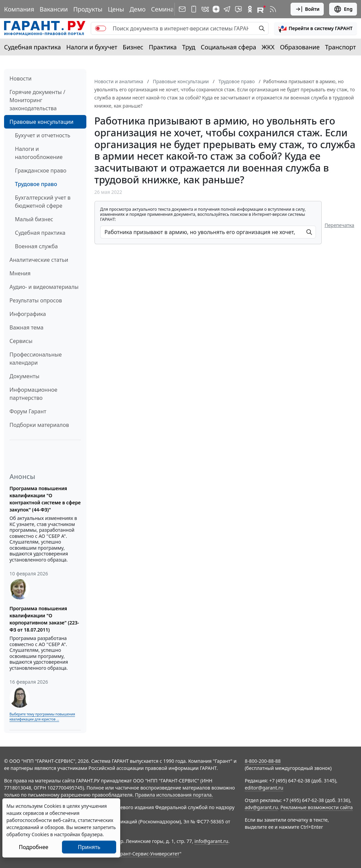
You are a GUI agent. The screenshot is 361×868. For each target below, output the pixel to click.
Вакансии (54, 9)
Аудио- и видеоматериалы (44, 287)
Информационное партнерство (33, 394)
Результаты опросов (36, 300)
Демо (137, 9)
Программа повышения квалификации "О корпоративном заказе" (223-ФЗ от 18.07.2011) (44, 619)
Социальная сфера (229, 47)
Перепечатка (339, 225)
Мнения (20, 273)
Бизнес (133, 47)
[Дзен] (216, 9)
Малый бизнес (34, 219)
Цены (116, 9)
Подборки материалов (39, 425)
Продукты (88, 9)
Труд (189, 47)
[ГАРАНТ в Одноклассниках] (250, 9)
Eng (343, 9)
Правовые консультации (41, 122)
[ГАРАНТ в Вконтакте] (205, 9)
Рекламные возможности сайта (317, 807)
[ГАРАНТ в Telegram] (227, 9)
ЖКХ (268, 47)
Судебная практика (33, 47)
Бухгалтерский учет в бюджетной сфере (43, 202)
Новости (20, 78)
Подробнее (33, 847)
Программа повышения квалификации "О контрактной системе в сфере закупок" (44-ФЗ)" (45, 499)
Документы (24, 376)
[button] (315, 28)
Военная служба (36, 246)
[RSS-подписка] (273, 9)
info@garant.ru (211, 841)
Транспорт (341, 47)
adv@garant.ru (261, 807)
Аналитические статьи (39, 260)
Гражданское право (41, 170)
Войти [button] (307, 9)
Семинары (167, 9)
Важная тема (27, 327)
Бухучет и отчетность (43, 135)
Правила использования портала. (174, 795)
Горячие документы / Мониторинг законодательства (37, 100)
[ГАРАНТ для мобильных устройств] (194, 9)
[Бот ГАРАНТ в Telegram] (238, 9)
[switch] (101, 28)
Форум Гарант (28, 411)
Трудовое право (36, 184)
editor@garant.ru (264, 788)
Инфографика (28, 314)
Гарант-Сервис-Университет (147, 854)
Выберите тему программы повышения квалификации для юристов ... (42, 717)
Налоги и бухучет (92, 47)
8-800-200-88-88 (263, 761)
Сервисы (21, 341)
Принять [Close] (89, 847)
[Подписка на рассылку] (182, 9)
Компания (19, 9)
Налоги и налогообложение (39, 153)
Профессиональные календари (36, 359)
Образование (300, 47)
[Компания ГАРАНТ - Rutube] (261, 9)
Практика (163, 47)
